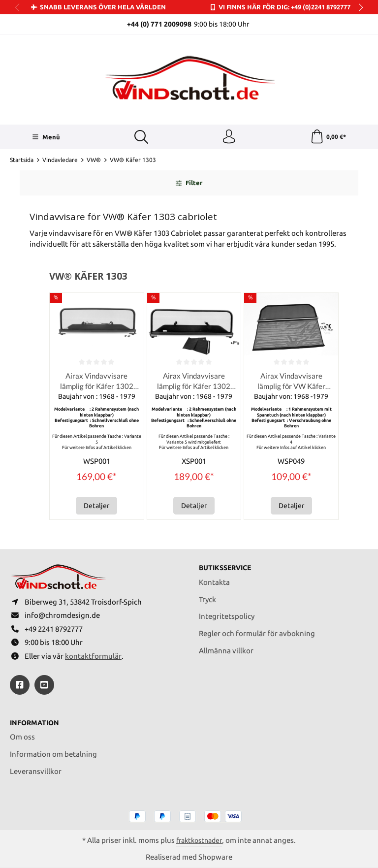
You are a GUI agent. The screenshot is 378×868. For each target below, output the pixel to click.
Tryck (207, 597)
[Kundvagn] (328, 137)
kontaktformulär (93, 656)
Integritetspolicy (227, 614)
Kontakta (214, 580)
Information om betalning (53, 754)
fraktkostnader (199, 840)
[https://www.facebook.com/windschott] (20, 684)
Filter (189, 184)
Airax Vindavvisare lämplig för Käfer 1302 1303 (97, 383)
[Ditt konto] (229, 137)
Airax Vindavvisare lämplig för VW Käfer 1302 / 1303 (291, 383)
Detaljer (96, 507)
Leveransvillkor (36, 771)
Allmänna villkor (226, 648)
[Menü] (46, 137)
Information (36, 723)
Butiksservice (228, 565)
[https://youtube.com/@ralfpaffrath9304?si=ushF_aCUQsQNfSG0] (44, 684)
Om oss (22, 737)
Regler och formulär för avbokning (257, 631)
